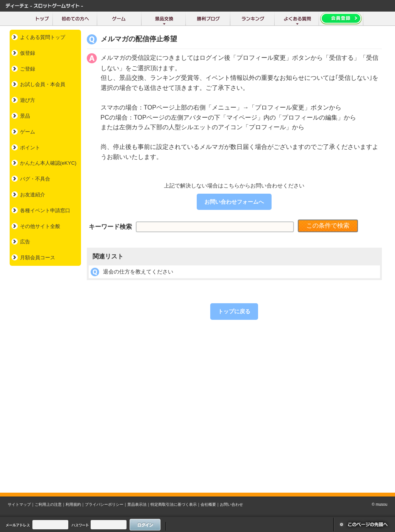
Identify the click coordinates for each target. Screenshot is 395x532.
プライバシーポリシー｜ (106, 504)
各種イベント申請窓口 (45, 210)
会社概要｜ (210, 504)
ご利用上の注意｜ (50, 504)
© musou (380, 504)
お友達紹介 (33, 195)
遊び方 (28, 100)
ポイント (30, 148)
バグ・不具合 (35, 179)
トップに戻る (234, 311)
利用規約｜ (75, 504)
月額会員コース (38, 258)
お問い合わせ (231, 504)
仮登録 (28, 53)
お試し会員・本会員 (43, 84)
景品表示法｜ (139, 504)
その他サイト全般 (40, 226)
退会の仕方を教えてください (138, 272)
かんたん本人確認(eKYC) (48, 163)
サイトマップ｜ (21, 504)
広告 (25, 242)
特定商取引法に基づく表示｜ (176, 504)
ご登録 (28, 69)
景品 (25, 116)
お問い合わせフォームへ (234, 202)
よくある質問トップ (43, 37)
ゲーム (28, 132)
